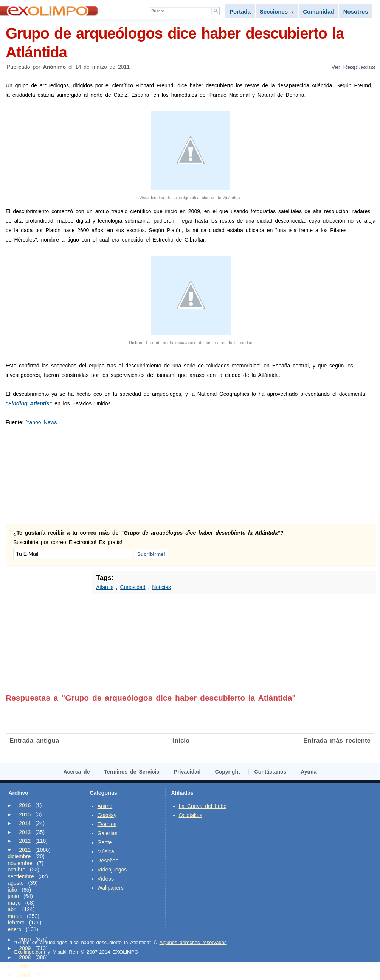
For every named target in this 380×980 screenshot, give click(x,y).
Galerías (108, 833)
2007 (25, 966)
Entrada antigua (34, 740)
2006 (25, 975)
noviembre (20, 863)
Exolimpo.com (30, 952)
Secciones (277, 12)
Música (106, 851)
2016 (25, 805)
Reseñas (108, 861)
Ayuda (309, 772)
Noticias (161, 587)
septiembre (21, 876)
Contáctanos (271, 772)
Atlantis (105, 587)
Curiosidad (133, 587)
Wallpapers (111, 888)
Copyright (228, 772)
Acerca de (77, 772)
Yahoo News (41, 422)
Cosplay (107, 815)
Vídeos (106, 879)
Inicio (181, 740)
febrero (16, 923)
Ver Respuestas (353, 67)
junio (14, 896)
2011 (25, 850)
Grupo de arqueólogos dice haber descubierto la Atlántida (191, 42)
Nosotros (356, 12)
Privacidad (187, 772)
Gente (105, 842)
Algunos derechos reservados (193, 942)
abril (13, 909)
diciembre (19, 856)
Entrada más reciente (337, 740)
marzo (15, 916)
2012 (25, 841)
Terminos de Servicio (132, 772)
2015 (25, 814)
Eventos (107, 824)
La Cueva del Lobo (203, 806)
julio (13, 890)
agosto (16, 883)
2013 (25, 832)
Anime (105, 806)
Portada (240, 12)
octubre (17, 870)
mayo (14, 903)
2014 (25, 823)
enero (15, 929)
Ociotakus (191, 815)
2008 (25, 957)
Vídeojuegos (112, 870)
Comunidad (319, 12)
